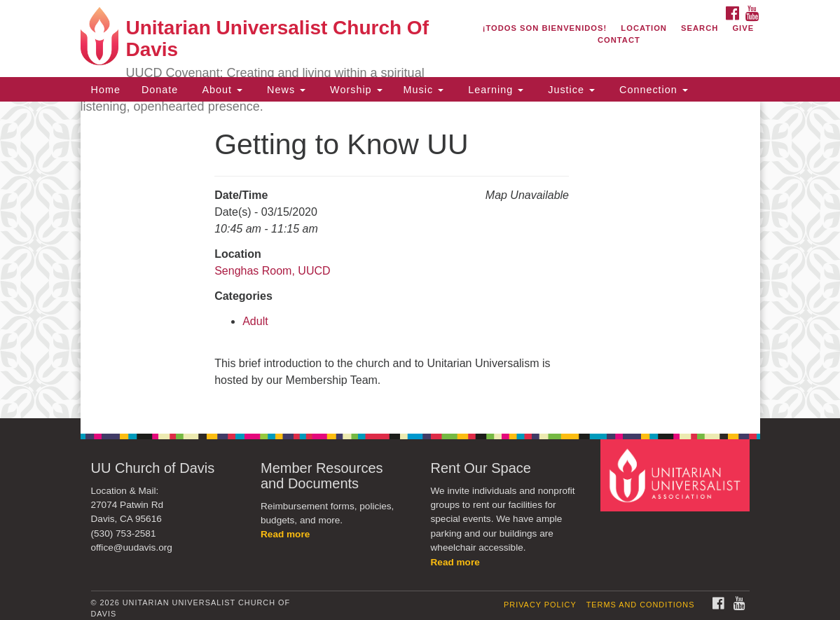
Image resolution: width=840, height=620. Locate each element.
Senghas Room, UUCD (272, 271)
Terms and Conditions (641, 605)
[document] (420, 260)
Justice (570, 90)
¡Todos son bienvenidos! (545, 28)
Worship (354, 90)
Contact (619, 40)
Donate (160, 90)
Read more (285, 534)
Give (743, 28)
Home (106, 90)
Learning (494, 90)
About (221, 90)
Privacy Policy (540, 605)
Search (700, 28)
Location (644, 28)
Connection (652, 90)
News (284, 90)
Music (424, 90)
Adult (255, 321)
